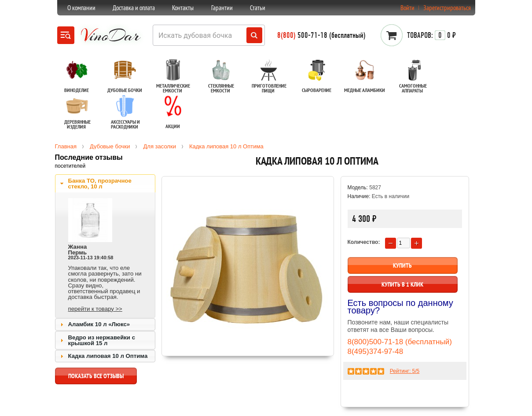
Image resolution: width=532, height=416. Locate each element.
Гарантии (222, 8)
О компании (81, 8)
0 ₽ (431, 35)
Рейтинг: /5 (405, 371)
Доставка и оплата (134, 8)
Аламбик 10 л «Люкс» (99, 324)
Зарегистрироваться (447, 8)
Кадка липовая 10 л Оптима (108, 356)
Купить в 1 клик (402, 284)
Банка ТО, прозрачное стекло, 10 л (100, 184)
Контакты (183, 8)
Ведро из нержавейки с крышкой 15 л (102, 340)
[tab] (105, 184)
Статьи (258, 8)
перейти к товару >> (95, 309)
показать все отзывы (96, 378)
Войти (407, 8)
